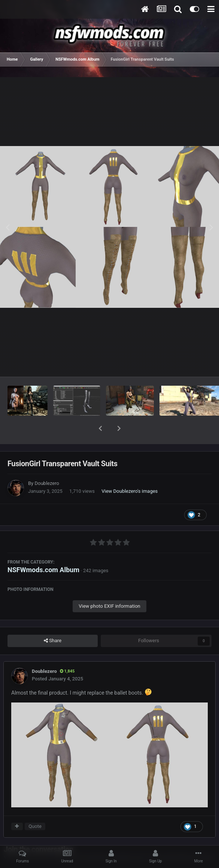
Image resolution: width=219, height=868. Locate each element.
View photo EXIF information (109, 587)
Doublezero (47, 464)
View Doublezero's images (130, 472)
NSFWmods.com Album (43, 550)
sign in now (145, 838)
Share (53, 621)
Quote (35, 807)
